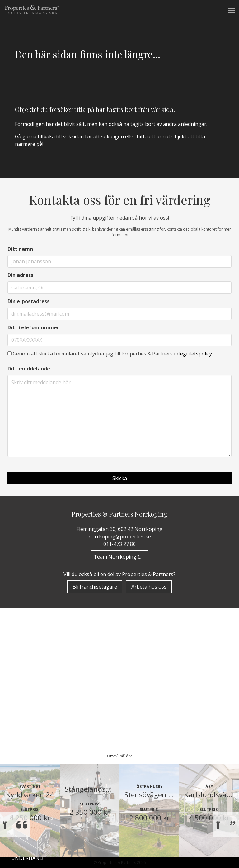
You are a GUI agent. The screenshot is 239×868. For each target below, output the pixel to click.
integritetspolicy (193, 354)
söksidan (73, 136)
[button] (231, 10)
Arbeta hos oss (149, 587)
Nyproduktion (31, 738)
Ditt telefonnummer (33, 327)
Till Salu (26, 708)
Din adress (20, 275)
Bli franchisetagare (95, 587)
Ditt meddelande (29, 369)
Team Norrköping (119, 557)
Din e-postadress (28, 301)
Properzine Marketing (42, 679)
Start (19, 646)
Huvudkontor (32, 858)
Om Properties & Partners (47, 662)
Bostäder (24, 695)
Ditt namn (20, 249)
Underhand (27, 722)
